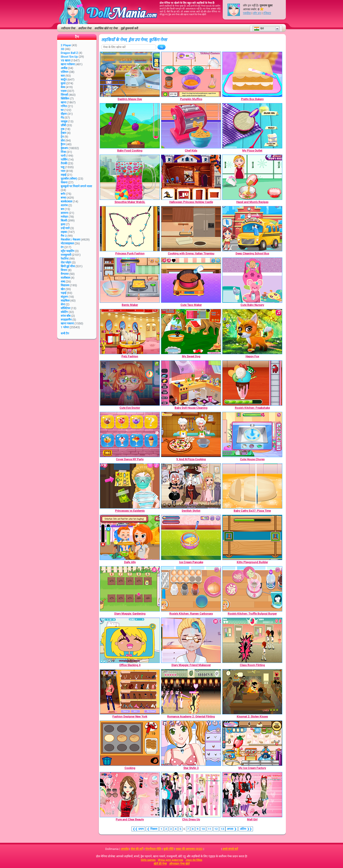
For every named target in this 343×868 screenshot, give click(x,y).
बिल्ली (64, 221)
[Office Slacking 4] (130, 640)
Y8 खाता (66, 61)
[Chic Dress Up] (191, 795)
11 (210, 829)
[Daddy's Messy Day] (130, 74)
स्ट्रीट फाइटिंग (68, 251)
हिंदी (259, 29)
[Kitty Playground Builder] (252, 537)
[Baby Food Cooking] (130, 126)
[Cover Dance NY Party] (130, 434)
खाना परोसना (68, 64)
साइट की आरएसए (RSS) (189, 849)
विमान (64, 270)
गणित (64, 106)
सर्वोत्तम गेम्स (85, 28)
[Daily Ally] (130, 537)
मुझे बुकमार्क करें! (129, 28)
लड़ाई (63, 175)
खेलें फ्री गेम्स (160, 864)
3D (63, 49)
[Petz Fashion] (130, 332)
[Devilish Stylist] (191, 486)
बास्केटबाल (66, 202)
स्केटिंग (64, 312)
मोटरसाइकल (67, 243)
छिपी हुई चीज (68, 266)
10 (203, 829)
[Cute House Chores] (252, 434)
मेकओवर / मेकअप (71, 240)
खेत (63, 289)
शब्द (63, 282)
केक (63, 87)
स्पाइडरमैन (66, 320)
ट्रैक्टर (63, 133)
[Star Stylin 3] (191, 743)
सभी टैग (65, 333)
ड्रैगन (63, 144)
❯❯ (246, 829)
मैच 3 (64, 236)
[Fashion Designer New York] (130, 692)
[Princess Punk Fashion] (130, 229)
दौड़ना (64, 114)
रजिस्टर (267, 13)
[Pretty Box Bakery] (252, 74)
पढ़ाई (63, 293)
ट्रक (63, 129)
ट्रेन (62, 137)
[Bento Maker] (130, 280)
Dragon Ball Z (69, 53)
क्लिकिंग (65, 99)
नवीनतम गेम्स (68, 28)
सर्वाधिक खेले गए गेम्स (106, 28)
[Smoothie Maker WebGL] (130, 177)
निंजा (63, 152)
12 (216, 829)
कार (63, 76)
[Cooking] (130, 743)
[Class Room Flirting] (252, 640)
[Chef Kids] (191, 126)
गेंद (62, 118)
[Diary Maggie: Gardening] (130, 589)
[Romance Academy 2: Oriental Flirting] (191, 692)
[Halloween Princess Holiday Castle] (191, 177)
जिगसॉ (64, 95)
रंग (62, 247)
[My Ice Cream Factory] (252, 743)
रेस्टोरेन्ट (65, 259)
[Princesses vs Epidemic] (130, 486)
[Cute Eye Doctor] (130, 383)
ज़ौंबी (63, 125)
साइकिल (65, 301)
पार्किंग (64, 160)
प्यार (63, 171)
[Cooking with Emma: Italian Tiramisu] (191, 229)
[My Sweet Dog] (191, 332)
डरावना (64, 213)
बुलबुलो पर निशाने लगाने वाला (76, 186)
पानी (63, 156)
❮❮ (138, 829)
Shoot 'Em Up (69, 57)
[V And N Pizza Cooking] (191, 434)
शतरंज (64, 205)
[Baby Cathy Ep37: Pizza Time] (252, 486)
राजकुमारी (66, 255)
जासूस (64, 121)
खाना (63, 102)
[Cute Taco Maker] (191, 280)
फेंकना (64, 182)
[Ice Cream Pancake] (191, 537)
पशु (63, 167)
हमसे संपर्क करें (230, 849)
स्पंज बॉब (66, 316)
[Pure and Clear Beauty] (130, 795)
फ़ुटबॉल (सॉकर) (69, 179)
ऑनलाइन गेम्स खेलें (179, 864)
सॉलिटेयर (66, 308)
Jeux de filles (194, 860)
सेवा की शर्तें (137, 849)
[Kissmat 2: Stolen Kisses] (252, 692)
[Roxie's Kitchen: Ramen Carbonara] (191, 589)
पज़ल (64, 91)
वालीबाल (65, 278)
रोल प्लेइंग (66, 262)
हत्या (63, 224)
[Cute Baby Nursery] (252, 280)
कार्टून (64, 80)
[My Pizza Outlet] (252, 126)
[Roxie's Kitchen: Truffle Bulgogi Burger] (252, 589)
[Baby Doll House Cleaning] (191, 383)
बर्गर (63, 194)
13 (222, 829)
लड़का (64, 232)
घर (62, 110)
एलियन (65, 72)
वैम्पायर (65, 274)
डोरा (63, 141)
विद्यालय (65, 285)
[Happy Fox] (252, 332)
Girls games (148, 860)
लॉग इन (257, 13)
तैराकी (64, 163)
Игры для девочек (171, 860)
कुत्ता (63, 83)
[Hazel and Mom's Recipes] (252, 177)
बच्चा (63, 198)
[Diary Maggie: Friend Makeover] (191, 640)
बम (62, 209)
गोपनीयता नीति (153, 849)
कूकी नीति (168, 849)
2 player (66, 45)
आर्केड (64, 68)
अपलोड (125, 849)
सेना (63, 304)
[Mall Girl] (252, 795)
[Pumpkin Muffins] (191, 74)
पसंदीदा (247, 13)
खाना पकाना (67, 323)
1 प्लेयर (65, 327)
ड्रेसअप (64, 148)
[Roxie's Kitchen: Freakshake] (252, 383)
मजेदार (64, 217)
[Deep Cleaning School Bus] (252, 229)
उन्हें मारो (65, 228)
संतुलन (64, 297)
